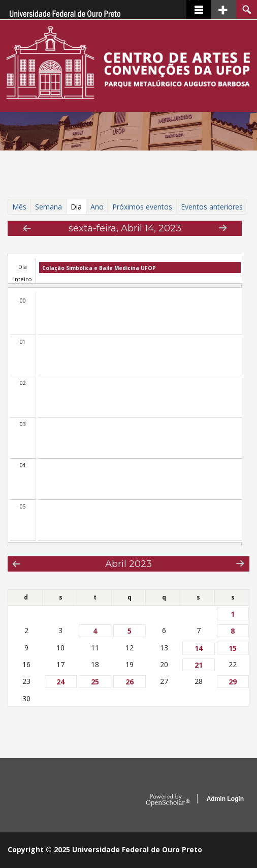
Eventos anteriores (212, 207)
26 (130, 682)
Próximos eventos (142, 207)
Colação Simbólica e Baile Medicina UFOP (99, 268)
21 (199, 665)
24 (60, 682)
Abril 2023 (128, 564)
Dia (78, 206)
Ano (97, 207)
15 (233, 648)
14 (199, 648)
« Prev (27, 228)
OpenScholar (168, 800)
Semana (49, 207)
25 (95, 682)
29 (233, 682)
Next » (223, 228)
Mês (19, 207)
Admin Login (225, 799)
